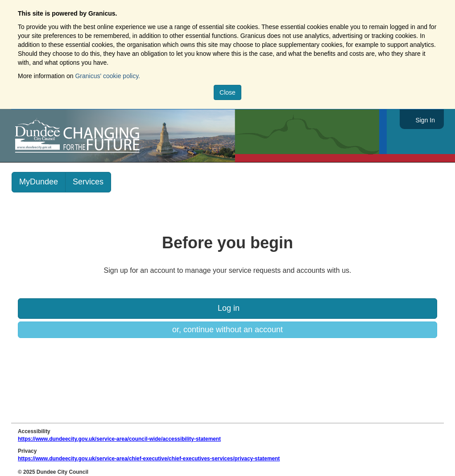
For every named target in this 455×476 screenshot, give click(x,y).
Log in (227, 308)
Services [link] (88, 182)
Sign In (425, 120)
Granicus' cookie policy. (108, 76)
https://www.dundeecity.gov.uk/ (118, 136)
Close (227, 92)
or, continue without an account (227, 330)
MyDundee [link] (39, 182)
